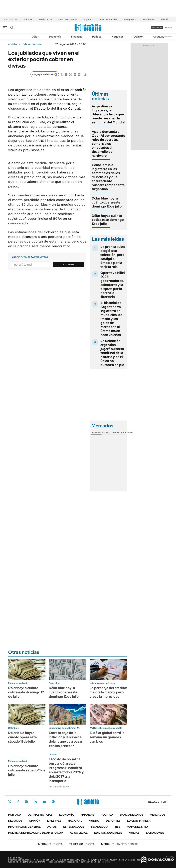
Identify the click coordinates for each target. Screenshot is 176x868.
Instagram (26, 802)
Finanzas (77, 37)
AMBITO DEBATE (119, 844)
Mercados (158, 815)
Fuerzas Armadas (109, 19)
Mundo (94, 821)
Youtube (44, 802)
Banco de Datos (132, 815)
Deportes (113, 821)
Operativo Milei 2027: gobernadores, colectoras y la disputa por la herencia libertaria (113, 285)
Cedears (129, 432)
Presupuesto (130, 19)
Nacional (75, 821)
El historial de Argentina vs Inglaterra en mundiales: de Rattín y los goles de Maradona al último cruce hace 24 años (111, 319)
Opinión (138, 37)
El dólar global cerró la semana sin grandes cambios (107, 737)
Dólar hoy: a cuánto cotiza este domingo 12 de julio (108, 220)
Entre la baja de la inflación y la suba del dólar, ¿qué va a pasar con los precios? (66, 739)
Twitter (10, 802)
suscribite (157, 28)
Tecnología (100, 827)
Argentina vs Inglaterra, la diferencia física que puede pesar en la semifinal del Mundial (108, 114)
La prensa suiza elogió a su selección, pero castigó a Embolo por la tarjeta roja (113, 257)
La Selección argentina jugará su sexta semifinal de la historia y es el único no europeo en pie (112, 353)
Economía (55, 37)
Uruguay (159, 37)
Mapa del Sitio (137, 827)
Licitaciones (155, 833)
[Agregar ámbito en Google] (45, 74)
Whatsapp (53, 802)
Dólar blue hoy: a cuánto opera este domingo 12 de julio (107, 202)
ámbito (12, 44)
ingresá (168, 28)
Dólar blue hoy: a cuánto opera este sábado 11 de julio (22, 737)
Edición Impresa (139, 821)
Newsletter (168, 36)
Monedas (96, 432)
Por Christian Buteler (60, 787)
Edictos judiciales (108, 833)
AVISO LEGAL (79, 833)
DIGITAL (51, 844)
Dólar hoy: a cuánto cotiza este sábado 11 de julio (27, 770)
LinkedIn (35, 802)
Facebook (18, 802)
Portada (15, 815)
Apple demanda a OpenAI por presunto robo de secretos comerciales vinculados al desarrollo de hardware (108, 144)
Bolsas (106, 432)
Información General (24, 827)
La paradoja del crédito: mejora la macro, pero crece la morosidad (108, 692)
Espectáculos (74, 827)
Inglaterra (89, 19)
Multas (134, 833)
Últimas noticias (40, 815)
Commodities (117, 432)
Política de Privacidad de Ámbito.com (36, 833)
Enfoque (28, 19)
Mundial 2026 (45, 19)
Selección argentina (68, 19)
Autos (52, 827)
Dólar (35, 37)
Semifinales (148, 19)
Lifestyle (54, 821)
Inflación (165, 19)
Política (97, 37)
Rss (118, 827)
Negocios (118, 37)
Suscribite (68, 264)
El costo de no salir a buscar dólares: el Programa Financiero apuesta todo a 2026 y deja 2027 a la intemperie (66, 770)
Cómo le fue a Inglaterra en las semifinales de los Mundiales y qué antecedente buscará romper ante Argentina (108, 177)
